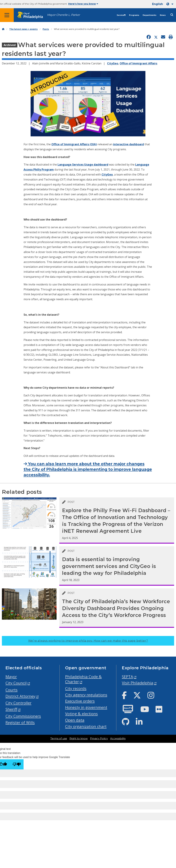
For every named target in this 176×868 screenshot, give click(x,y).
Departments (150, 15)
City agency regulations (86, 695)
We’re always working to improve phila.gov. (88, 641)
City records (76, 688)
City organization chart (86, 726)
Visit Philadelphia (137, 683)
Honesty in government (86, 707)
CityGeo (113, 63)
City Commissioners (23, 716)
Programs (134, 15)
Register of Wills (20, 722)
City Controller (18, 703)
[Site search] (172, 15)
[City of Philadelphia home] (32, 15)
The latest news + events (23, 29)
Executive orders (80, 701)
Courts (12, 690)
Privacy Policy (99, 739)
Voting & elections (81, 714)
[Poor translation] (17, 764)
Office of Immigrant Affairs (138, 63)
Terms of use (59, 739)
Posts (46, 29)
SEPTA (127, 677)
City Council (16, 683)
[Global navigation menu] (7, 15)
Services (121, 15)
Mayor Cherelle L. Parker (64, 15)
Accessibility (118, 739)
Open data (75, 720)
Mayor (11, 677)
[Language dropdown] (170, 4)
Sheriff (11, 709)
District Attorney (20, 696)
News (163, 15)
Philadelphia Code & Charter (83, 679)
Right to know (79, 739)
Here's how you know (83, 4)
